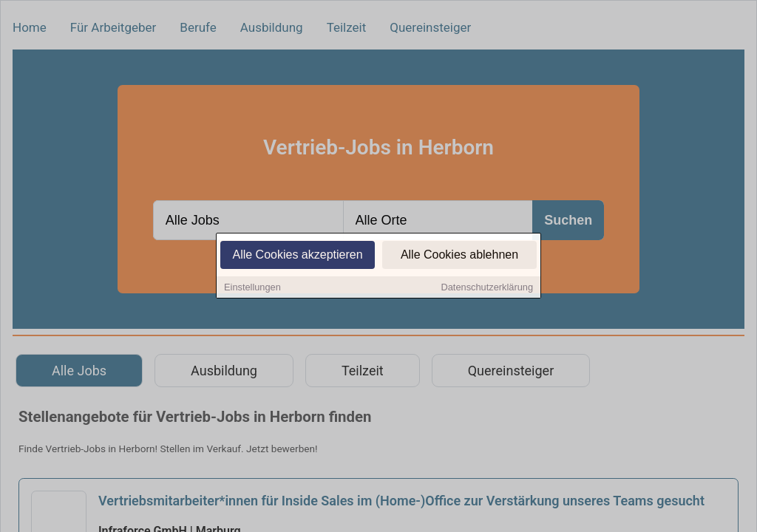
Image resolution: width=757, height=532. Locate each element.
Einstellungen (252, 289)
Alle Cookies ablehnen (459, 256)
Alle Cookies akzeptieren (297, 256)
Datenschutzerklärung (487, 289)
